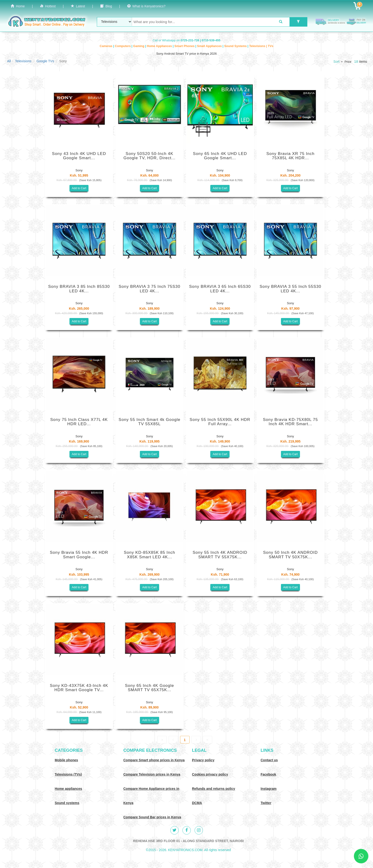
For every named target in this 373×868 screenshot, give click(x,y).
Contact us (269, 760)
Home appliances (68, 789)
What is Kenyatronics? (146, 6)
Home (18, 6)
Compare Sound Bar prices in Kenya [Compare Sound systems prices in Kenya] (152, 817)
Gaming (139, 46)
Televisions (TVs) (68, 774)
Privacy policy (203, 760)
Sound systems (67, 803)
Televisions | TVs (261, 46)
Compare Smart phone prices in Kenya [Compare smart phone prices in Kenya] (154, 760)
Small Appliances (210, 46)
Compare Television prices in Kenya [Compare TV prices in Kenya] (152, 774)
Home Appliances (160, 46)
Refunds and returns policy (213, 789)
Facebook (268, 774)
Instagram (269, 789)
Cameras (106, 46)
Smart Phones (185, 46)
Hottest (48, 6)
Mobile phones (66, 760)
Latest (78, 6)
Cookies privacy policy (210, 774)
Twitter (266, 803)
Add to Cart (79, 188)
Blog (106, 6)
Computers (123, 46)
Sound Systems (236, 46)
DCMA (197, 803)
